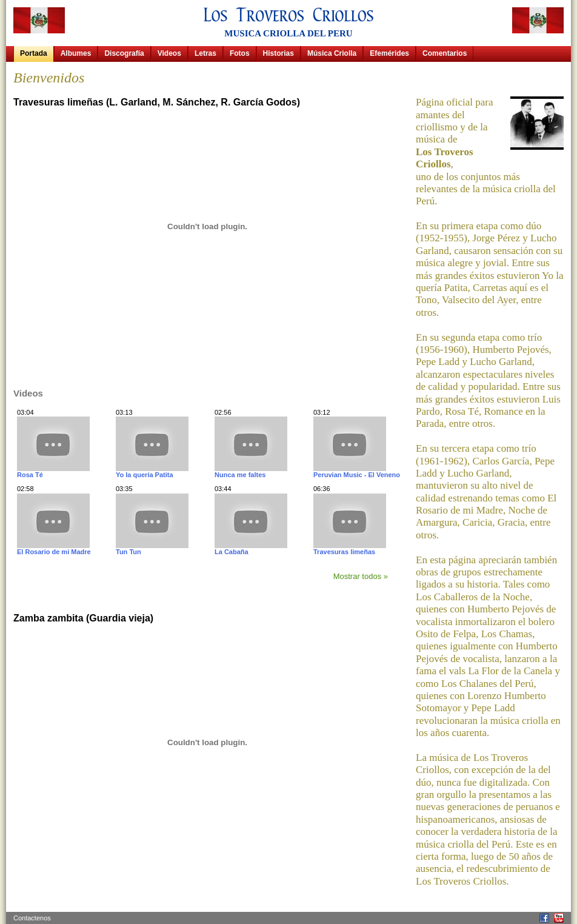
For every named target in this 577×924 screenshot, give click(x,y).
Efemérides (389, 53)
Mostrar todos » (361, 576)
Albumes (76, 53)
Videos (169, 53)
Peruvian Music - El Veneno (357, 475)
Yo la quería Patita (145, 475)
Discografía (124, 53)
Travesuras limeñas (344, 552)
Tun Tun (128, 552)
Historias (278, 53)
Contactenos (32, 918)
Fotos (240, 53)
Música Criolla (332, 53)
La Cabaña (232, 552)
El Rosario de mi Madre (54, 552)
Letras (205, 53)
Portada (34, 53)
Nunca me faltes (240, 475)
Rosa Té (30, 475)
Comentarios (445, 53)
